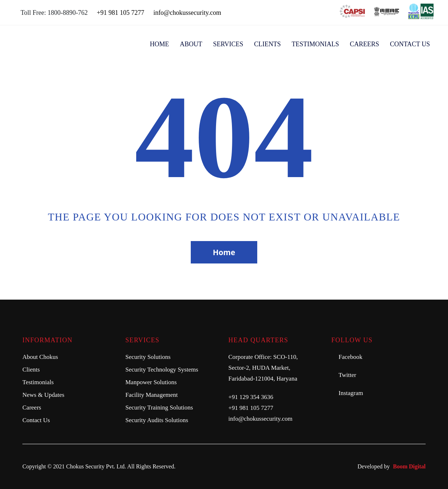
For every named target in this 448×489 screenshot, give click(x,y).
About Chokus (40, 357)
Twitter (347, 375)
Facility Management (152, 395)
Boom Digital (409, 466)
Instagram (351, 393)
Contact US (410, 44)
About (191, 44)
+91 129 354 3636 (251, 397)
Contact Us (36, 420)
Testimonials (315, 44)
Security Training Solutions (159, 407)
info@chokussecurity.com (187, 13)
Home (160, 44)
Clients (267, 44)
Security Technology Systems (162, 370)
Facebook (350, 357)
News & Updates (43, 395)
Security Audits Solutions (157, 420)
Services (228, 44)
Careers (364, 44)
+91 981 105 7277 (121, 13)
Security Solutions (148, 357)
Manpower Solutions (151, 382)
